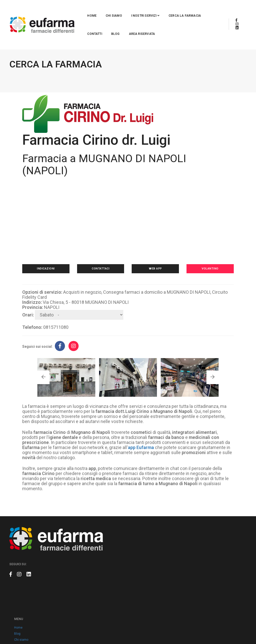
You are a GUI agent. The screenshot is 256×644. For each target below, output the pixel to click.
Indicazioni (51, 249)
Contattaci (102, 249)
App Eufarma (107, 550)
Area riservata (63, 27)
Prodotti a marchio (111, 574)
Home (54, 9)
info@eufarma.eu (202, 543)
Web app (154, 249)
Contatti (179, 9)
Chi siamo (76, 9)
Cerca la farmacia (147, 9)
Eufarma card (108, 544)
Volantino (205, 249)
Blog (200, 9)
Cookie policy (108, 592)
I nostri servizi (107, 9)
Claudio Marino (236, 629)
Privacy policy (108, 586)
